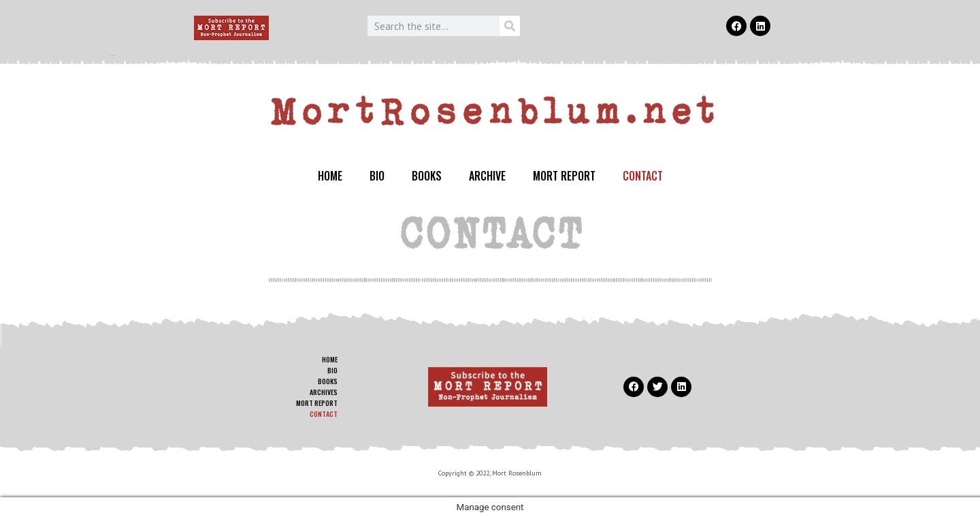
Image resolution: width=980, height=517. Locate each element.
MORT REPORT (564, 176)
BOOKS (427, 176)
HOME (330, 176)
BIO (377, 176)
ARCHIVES (324, 392)
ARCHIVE (487, 176)
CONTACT (643, 176)
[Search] (510, 26)
